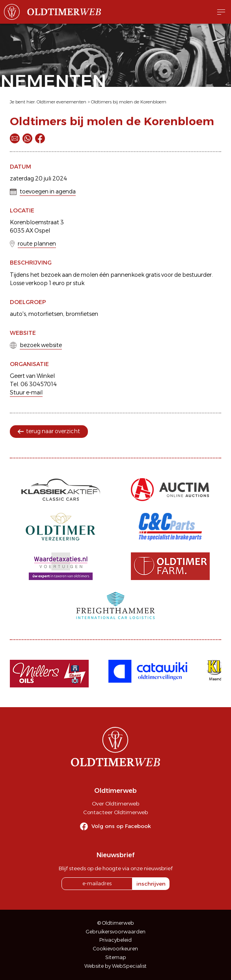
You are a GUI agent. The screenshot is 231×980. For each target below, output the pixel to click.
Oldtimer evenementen (61, 102)
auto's (18, 314)
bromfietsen (82, 314)
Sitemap (116, 957)
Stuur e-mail (26, 392)
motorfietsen (46, 314)
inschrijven (151, 884)
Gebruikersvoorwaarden (116, 932)
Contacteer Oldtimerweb (115, 812)
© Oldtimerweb (116, 923)
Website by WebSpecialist (115, 966)
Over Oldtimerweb (115, 804)
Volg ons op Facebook (121, 826)
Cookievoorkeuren (115, 949)
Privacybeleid (115, 940)
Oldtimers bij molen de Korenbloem (129, 102)
